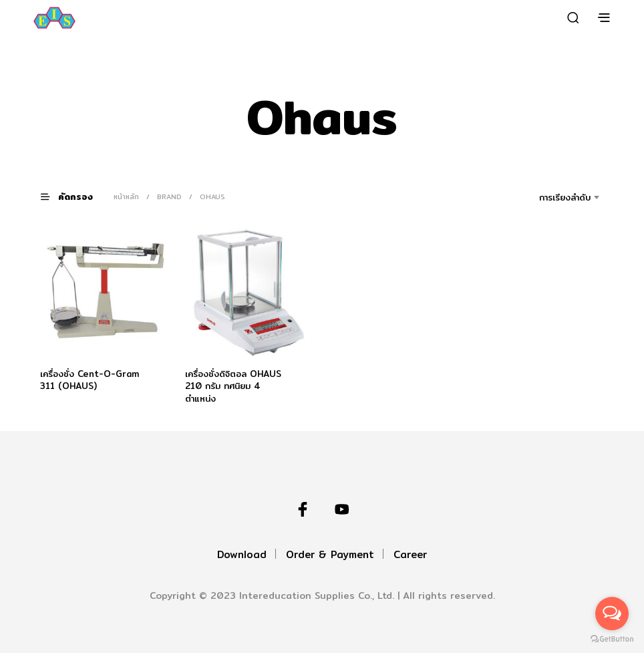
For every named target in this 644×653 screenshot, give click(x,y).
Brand (169, 197)
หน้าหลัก (126, 197)
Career (410, 554)
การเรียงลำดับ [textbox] (565, 197)
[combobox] (546, 197)
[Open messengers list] (612, 614)
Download (242, 554)
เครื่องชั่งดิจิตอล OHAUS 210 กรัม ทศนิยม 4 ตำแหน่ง (233, 386)
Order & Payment (330, 554)
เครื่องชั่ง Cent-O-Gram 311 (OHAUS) (90, 380)
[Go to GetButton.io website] (612, 639)
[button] (75, 196)
